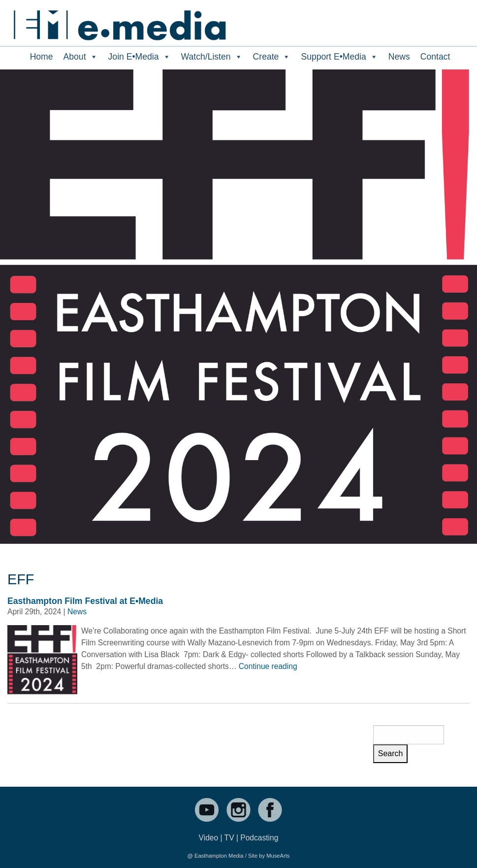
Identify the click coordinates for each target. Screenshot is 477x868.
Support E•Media (339, 57)
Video (209, 838)
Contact (435, 57)
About (81, 57)
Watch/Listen (212, 57)
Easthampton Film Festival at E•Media (85, 601)
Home (42, 57)
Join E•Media (140, 57)
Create (272, 57)
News (399, 57)
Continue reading (268, 666)
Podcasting (259, 838)
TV (229, 838)
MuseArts (278, 856)
